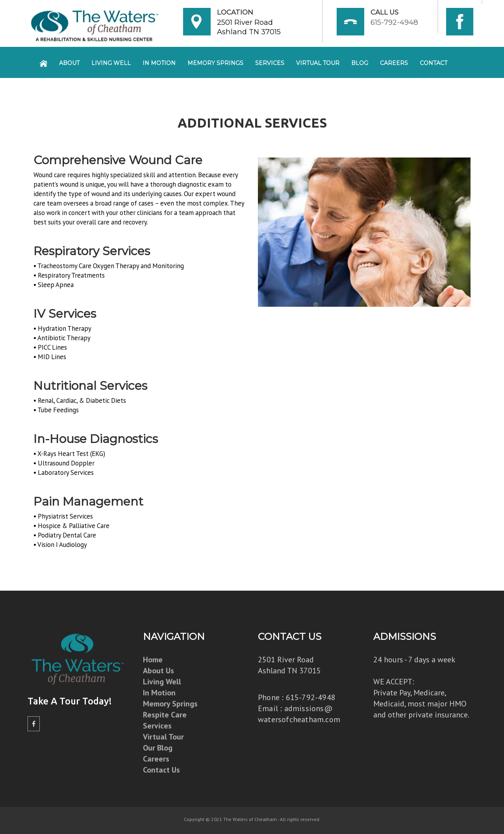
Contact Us (161, 770)
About (69, 63)
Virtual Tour (318, 63)
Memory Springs (215, 63)
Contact (434, 63)
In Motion (159, 63)
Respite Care (165, 715)
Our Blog (158, 748)
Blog (360, 63)
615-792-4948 (394, 22)
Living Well (111, 63)
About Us (158, 671)
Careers (394, 63)
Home (153, 660)
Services (270, 63)
